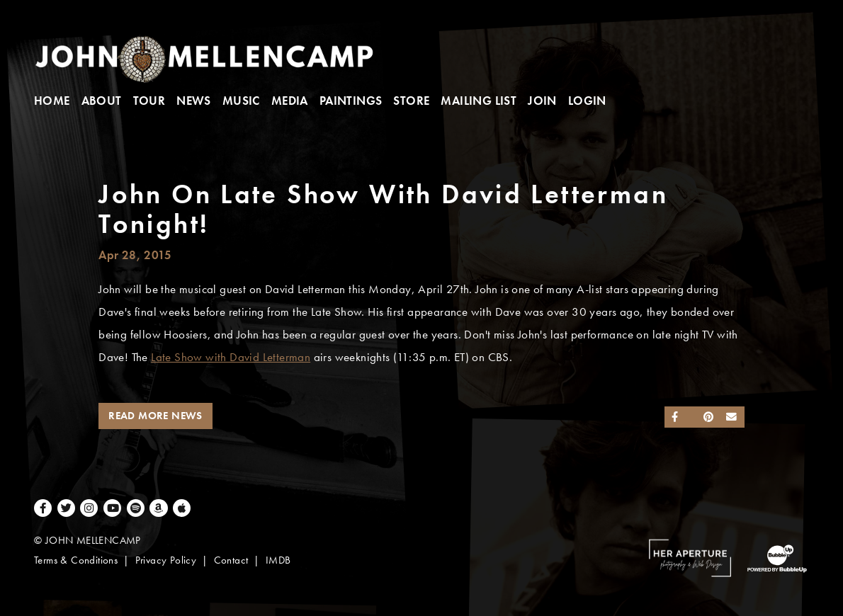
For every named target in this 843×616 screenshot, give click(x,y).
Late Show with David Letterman (231, 357)
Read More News (155, 416)
